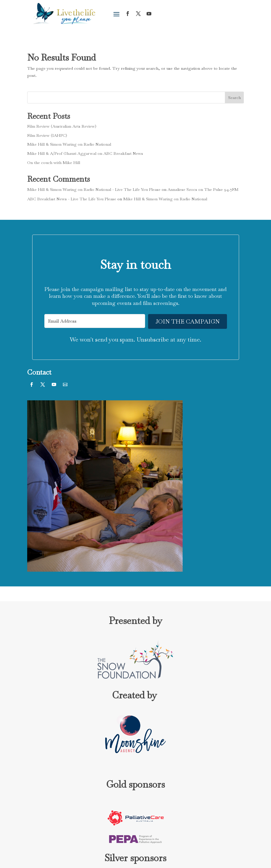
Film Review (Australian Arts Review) (62, 126)
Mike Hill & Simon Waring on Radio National (69, 144)
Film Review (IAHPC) (47, 135)
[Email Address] (95, 321)
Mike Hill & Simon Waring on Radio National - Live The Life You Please (94, 189)
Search (235, 97)
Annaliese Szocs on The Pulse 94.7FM (203, 189)
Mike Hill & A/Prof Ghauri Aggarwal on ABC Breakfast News (85, 153)
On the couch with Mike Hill (54, 162)
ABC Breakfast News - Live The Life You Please (72, 199)
